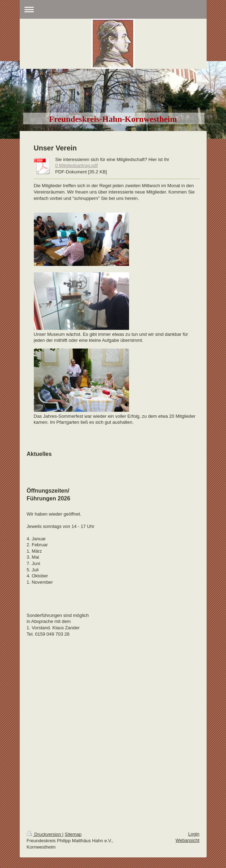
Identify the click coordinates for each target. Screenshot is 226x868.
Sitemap (73, 834)
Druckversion (45, 834)
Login (194, 834)
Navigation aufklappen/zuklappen (113, 9)
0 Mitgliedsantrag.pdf (77, 165)
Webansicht (188, 840)
